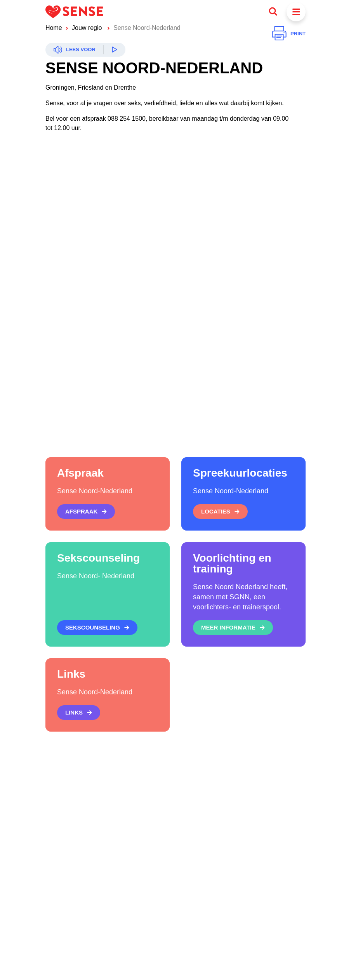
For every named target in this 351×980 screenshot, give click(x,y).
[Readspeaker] (85, 50)
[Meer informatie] (233, 628)
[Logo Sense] (74, 12)
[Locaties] (220, 512)
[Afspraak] (86, 512)
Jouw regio (88, 28)
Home (54, 28)
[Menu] (296, 12)
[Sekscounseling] (97, 628)
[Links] (79, 713)
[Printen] (289, 34)
